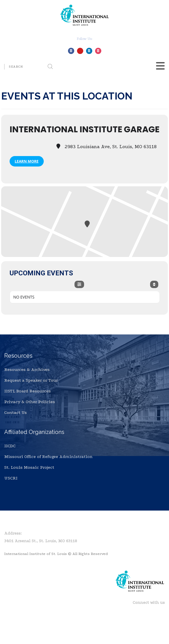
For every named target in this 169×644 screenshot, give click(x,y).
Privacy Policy (38, 523)
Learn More (27, 161)
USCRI (11, 478)
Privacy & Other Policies (30, 402)
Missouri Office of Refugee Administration (48, 457)
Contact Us (16, 412)
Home (10, 523)
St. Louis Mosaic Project (29, 467)
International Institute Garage (84, 129)
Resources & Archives (27, 369)
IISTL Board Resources (28, 391)
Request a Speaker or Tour (31, 380)
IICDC (10, 446)
